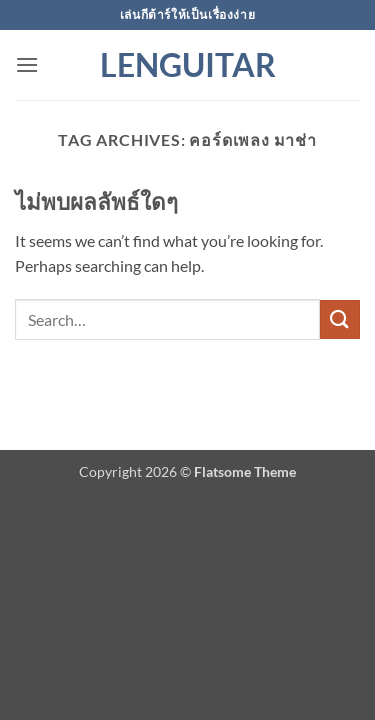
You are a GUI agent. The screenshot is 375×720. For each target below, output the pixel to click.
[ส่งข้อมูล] (340, 319)
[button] (27, 64)
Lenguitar (188, 65)
